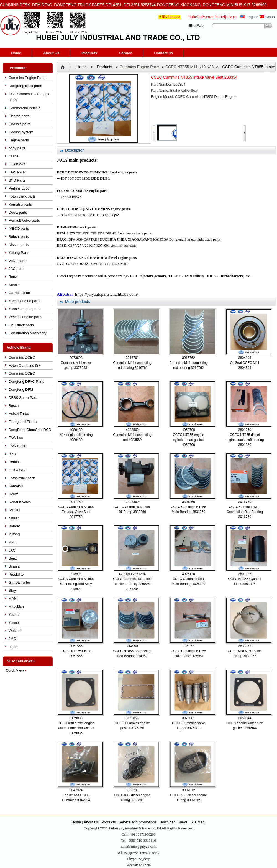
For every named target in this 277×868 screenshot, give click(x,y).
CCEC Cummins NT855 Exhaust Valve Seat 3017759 (76, 512)
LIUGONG (17, 164)
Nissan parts (19, 245)
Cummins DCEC (22, 357)
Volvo (13, 542)
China (270, 17)
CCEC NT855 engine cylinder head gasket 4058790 (188, 440)
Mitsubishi (17, 607)
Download (168, 822)
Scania (14, 285)
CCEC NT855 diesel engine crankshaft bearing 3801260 (245, 440)
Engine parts (19, 140)
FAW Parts (17, 172)
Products (89, 53)
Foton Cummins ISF (25, 365)
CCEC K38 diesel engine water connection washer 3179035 (76, 728)
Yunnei (14, 623)
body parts (17, 148)
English (252, 17)
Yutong (14, 534)
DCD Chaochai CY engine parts (30, 97)
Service (125, 53)
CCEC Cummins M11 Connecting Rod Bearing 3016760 (245, 512)
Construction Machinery (28, 333)
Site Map (196, 26)
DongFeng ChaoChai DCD (30, 430)
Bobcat (14, 526)
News (183, 822)
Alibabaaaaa (169, 17)
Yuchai (14, 615)
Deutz (13, 494)
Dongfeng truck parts (25, 86)
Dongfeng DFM (21, 390)
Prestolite (16, 574)
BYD (12, 454)
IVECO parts (19, 229)
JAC (12, 550)
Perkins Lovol (19, 188)
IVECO (14, 510)
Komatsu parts (20, 204)
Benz (13, 277)
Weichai (15, 631)
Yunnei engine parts (25, 309)
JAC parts (16, 269)
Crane (13, 156)
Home (16, 53)
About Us (51, 53)
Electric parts (19, 116)
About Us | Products (100, 822)
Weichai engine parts (25, 317)
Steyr (13, 590)
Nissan (14, 518)
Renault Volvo (20, 502)
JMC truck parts (21, 325)
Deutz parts (18, 212)
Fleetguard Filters (23, 422)
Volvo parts (17, 261)
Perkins (15, 462)
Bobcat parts (19, 237)
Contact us (164, 53)
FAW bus (16, 438)
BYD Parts (17, 180)
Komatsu (16, 486)
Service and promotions (138, 822)
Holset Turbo (19, 414)
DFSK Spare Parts (23, 398)
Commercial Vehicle (25, 108)
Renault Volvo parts (24, 220)
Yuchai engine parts (24, 301)
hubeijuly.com (201, 17)
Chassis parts (20, 124)
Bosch (14, 406)
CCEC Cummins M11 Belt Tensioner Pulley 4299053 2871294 (132, 584)
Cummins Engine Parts (27, 78)
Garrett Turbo (19, 293)
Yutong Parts (19, 253)
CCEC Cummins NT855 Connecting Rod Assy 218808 (76, 584)
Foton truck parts (22, 196)
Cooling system (21, 132)
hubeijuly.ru (226, 17)
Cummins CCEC (22, 373)
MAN (13, 598)
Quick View (15, 670)
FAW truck (17, 446)
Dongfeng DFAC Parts (26, 381)
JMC (12, 639)
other (13, 647)
